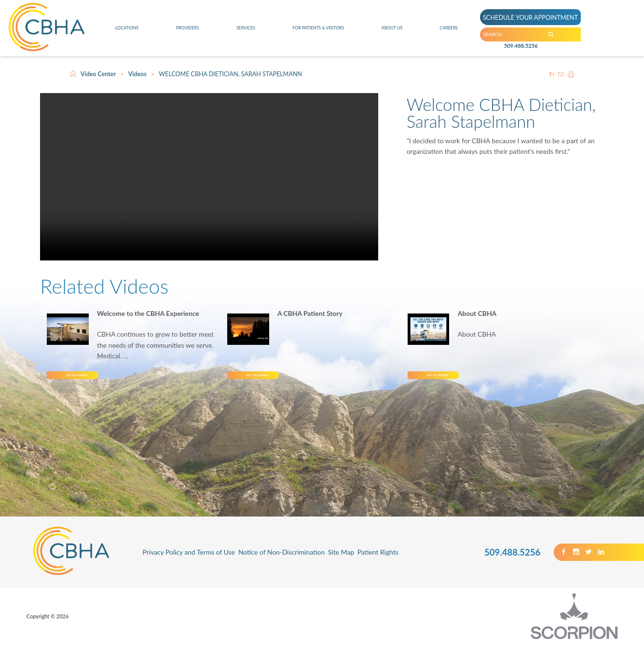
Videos (137, 74)
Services (240, 31)
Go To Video (117, 380)
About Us (398, 31)
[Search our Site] (587, 38)
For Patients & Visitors (318, 31)
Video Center (98, 74)
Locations (126, 31)
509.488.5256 (521, 55)
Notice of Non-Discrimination (281, 562)
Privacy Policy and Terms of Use (189, 562)
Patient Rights (378, 562)
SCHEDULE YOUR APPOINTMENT (544, 14)
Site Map (341, 562)
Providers (185, 31)
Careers (451, 31)
